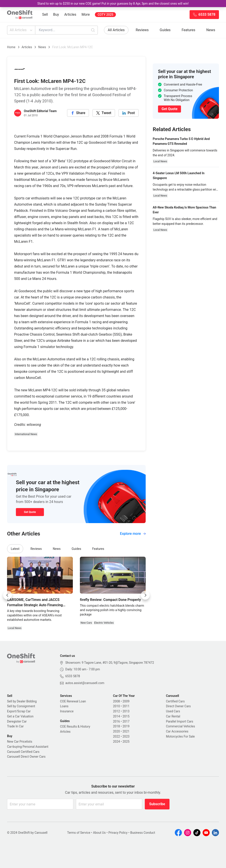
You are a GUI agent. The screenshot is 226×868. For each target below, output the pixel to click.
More (86, 14)
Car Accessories (177, 731)
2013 (126, 711)
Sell (45, 14)
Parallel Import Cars (180, 721)
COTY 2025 (105, 15)
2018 (116, 726)
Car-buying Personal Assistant (28, 747)
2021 (126, 731)
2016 (116, 721)
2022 (116, 736)
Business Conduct (143, 833)
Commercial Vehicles (180, 726)
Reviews (142, 30)
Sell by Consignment (21, 706)
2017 (126, 721)
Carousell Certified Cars (23, 752)
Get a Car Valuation (20, 716)
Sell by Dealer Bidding (22, 701)
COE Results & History (75, 727)
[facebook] (78, 113)
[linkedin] (129, 113)
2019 (126, 726)
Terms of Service (79, 833)
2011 (126, 706)
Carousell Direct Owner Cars (26, 757)
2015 (126, 716)
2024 (116, 742)
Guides (165, 30)
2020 (116, 731)
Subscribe (157, 804)
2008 (116, 701)
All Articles (22, 30)
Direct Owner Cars (178, 706)
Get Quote (30, 512)
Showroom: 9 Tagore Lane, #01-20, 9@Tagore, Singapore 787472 (110, 663)
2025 (126, 742)
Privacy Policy (118, 833)
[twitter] (104, 113)
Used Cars (173, 711)
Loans (64, 706)
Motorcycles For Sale (180, 736)
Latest (15, 549)
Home (11, 47)
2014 (116, 716)
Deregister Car (17, 721)
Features (188, 30)
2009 (126, 701)
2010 (116, 706)
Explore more (133, 534)
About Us (99, 833)
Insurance (67, 711)
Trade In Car (15, 726)
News (211, 30)
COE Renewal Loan (73, 701)
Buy (56, 14)
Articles (70, 14)
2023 (126, 736)
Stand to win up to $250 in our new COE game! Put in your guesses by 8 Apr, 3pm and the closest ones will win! (113, 4)
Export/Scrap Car (19, 711)
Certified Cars (175, 701)
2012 (116, 711)
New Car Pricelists (20, 742)
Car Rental (173, 716)
